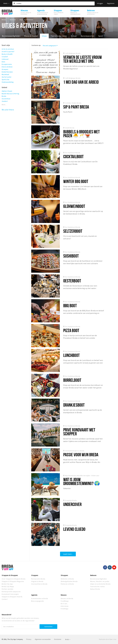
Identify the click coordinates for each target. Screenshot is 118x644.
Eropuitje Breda (71, 500)
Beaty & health (7, 54)
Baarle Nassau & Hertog (10, 94)
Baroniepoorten (88, 36)
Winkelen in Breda (67, 579)
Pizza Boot (71, 330)
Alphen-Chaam (7, 91)
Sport (101, 36)
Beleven (93, 575)
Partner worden (7, 589)
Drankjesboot (74, 405)
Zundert (5, 101)
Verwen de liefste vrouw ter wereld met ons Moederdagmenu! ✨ (83, 61)
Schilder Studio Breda (73, 103)
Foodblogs (65, 601)
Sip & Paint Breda (76, 107)
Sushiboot (71, 256)
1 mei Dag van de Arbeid (81, 82)
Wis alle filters (8, 110)
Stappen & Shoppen (10, 575)
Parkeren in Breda (67, 584)
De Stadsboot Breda (73, 153)
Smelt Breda (70, 128)
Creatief (5, 57)
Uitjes (44, 36)
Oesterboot (72, 281)
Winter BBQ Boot (76, 181)
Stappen (35, 575)
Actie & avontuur (8, 49)
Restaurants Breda (38, 579)
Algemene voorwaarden (43, 639)
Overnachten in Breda (39, 584)
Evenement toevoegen (10, 594)
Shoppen (64, 575)
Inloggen (100, 3)
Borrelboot (72, 380)
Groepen (5, 69)
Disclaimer (58, 639)
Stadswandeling (8, 82)
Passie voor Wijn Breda (81, 455)
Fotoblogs (65, 609)
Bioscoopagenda (38, 601)
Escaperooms (7, 64)
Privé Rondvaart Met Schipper (79, 432)
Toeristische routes (59, 36)
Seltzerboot (73, 231)
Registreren (111, 3)
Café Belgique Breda (73, 53)
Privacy (29, 639)
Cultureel (5, 59)
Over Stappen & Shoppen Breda (14, 579)
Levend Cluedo (74, 529)
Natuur (74, 36)
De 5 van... (64, 604)
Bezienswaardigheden (11, 36)
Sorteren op (36, 45)
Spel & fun (6, 79)
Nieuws (64, 595)
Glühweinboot (74, 206)
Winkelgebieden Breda (69, 581)
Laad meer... (68, 554)
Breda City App (7, 584)
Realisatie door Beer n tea (108, 639)
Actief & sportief (8, 52)
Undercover (72, 504)
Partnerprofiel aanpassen (11, 592)
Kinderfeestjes (7, 72)
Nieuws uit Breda (67, 598)
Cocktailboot (73, 156)
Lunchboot (71, 355)
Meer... (4, 105)
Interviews (65, 606)
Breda (6, 3)
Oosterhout (6, 99)
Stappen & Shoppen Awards (12, 597)
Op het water (7, 77)
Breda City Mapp (8, 586)
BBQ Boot (70, 306)
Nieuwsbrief (7, 615)
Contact (5, 599)
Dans (4, 62)
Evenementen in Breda (40, 598)
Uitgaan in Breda (37, 581)
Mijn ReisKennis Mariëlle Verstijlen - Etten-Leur (82, 476)
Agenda (34, 595)
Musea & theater (31, 36)
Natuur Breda (95, 589)
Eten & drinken (7, 67)
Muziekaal (5, 74)
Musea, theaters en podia (100, 581)
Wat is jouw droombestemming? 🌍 (82, 481)
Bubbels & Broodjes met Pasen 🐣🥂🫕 (82, 134)
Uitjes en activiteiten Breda (100, 584)
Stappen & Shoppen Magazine (13, 581)
